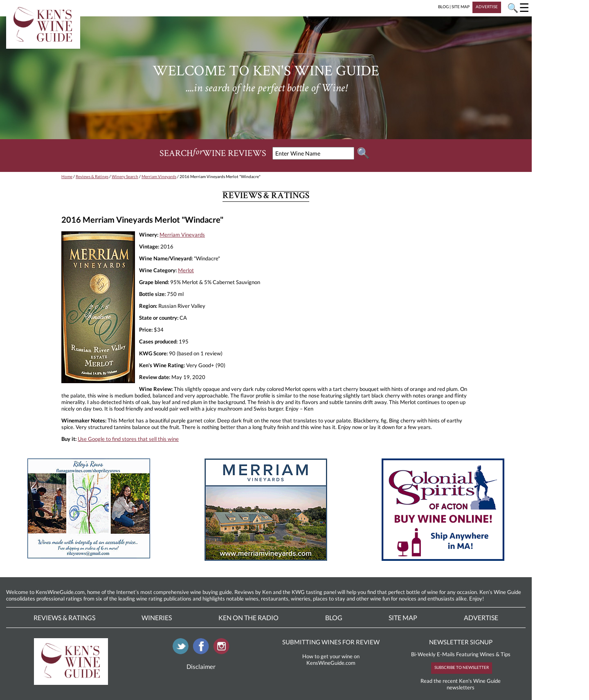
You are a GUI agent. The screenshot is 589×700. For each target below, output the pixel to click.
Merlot (186, 270)
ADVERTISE (487, 7)
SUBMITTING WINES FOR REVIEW (331, 642)
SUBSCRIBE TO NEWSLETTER (462, 667)
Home (67, 176)
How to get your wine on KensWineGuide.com (331, 659)
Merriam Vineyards (159, 176)
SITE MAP (461, 7)
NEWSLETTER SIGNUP (461, 642)
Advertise (481, 618)
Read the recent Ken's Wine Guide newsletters (461, 684)
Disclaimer (201, 666)
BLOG (443, 7)
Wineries (157, 618)
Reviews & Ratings (92, 176)
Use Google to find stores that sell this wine (128, 439)
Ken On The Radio (248, 618)
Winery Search (125, 176)
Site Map (403, 618)
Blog (334, 618)
